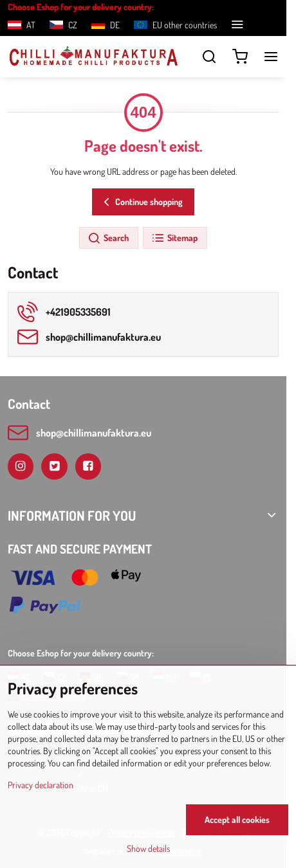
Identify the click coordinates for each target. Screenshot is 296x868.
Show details (148, 848)
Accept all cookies (237, 819)
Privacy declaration (41, 785)
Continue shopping (141, 202)
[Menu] (271, 57)
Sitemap (174, 239)
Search (108, 239)
